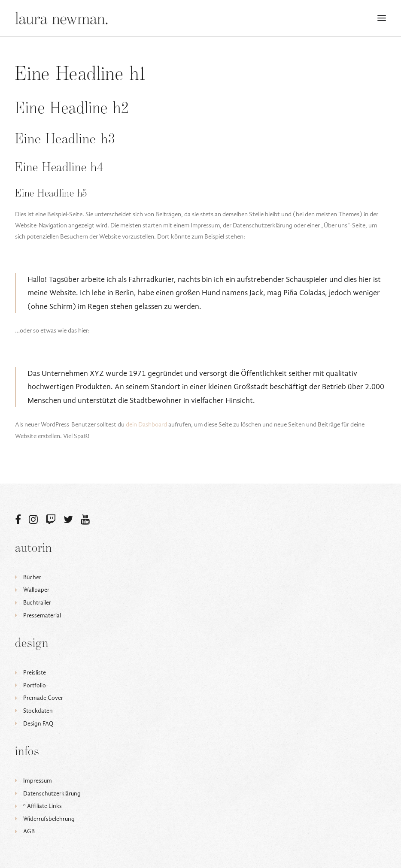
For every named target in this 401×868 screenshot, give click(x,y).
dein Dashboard (146, 424)
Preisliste (35, 673)
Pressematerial (42, 615)
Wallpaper (36, 590)
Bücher (32, 577)
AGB (29, 831)
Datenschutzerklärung (52, 794)
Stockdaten (38, 711)
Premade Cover (43, 698)
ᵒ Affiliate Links (43, 806)
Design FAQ (38, 724)
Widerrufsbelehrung (49, 819)
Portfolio (35, 685)
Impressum (38, 781)
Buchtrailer (37, 603)
